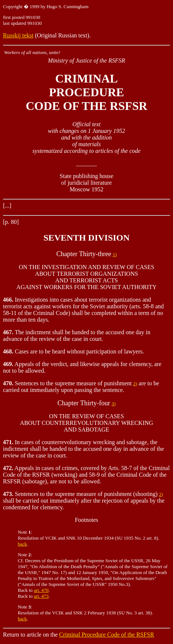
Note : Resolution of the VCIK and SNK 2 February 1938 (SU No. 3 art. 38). (85, 610)
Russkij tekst (18, 35)
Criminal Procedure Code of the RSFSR (107, 635)
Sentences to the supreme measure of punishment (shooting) (81, 494)
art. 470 (41, 590)
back (22, 544)
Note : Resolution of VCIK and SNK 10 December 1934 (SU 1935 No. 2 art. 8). (89, 535)
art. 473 (41, 596)
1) (115, 254)
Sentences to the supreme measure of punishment (68, 383)
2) (135, 384)
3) (114, 404)
